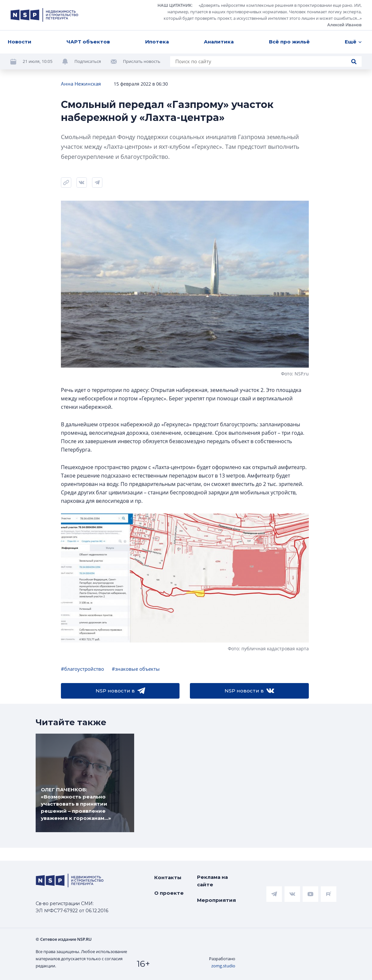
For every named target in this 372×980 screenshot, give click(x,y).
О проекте (169, 893)
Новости (20, 42)
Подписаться (88, 61)
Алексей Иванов (344, 25)
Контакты (168, 877)
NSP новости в (120, 691)
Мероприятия (216, 900)
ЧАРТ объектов (88, 42)
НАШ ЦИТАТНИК (174, 5)
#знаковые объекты (136, 669)
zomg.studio (223, 966)
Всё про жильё (289, 42)
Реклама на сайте (212, 881)
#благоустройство (82, 669)
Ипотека (157, 42)
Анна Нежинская (81, 84)
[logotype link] (44, 15)
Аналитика (219, 42)
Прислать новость (142, 61)
